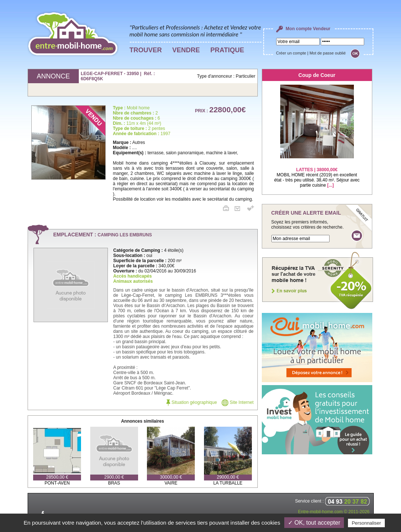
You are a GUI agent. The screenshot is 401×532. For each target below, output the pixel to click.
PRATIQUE (227, 50)
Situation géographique (192, 402)
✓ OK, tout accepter (314, 523)
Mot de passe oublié (327, 53)
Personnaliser (366, 523)
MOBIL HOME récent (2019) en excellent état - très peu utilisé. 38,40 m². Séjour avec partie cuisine (317, 173)
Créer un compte (291, 53)
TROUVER (146, 50)
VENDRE (186, 50)
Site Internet (238, 402)
